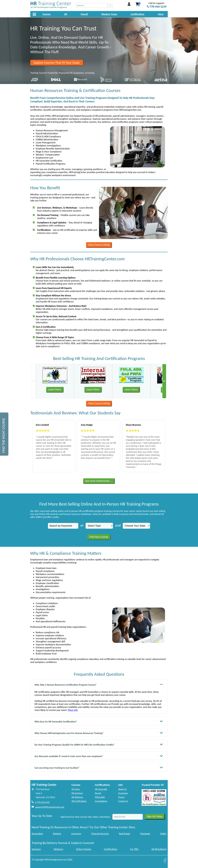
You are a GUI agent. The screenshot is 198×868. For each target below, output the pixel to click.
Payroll (84, 14)
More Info (73, 710)
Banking (57, 834)
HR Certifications (79, 801)
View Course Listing (99, 245)
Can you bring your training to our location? (99, 767)
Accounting (37, 834)
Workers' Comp (109, 14)
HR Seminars (77, 793)
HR (66, 14)
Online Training (84, 849)
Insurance (76, 834)
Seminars (36, 849)
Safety (163, 834)
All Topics (76, 789)
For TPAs (134, 849)
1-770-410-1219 (42, 802)
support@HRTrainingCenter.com (50, 807)
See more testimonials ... (99, 481)
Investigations (101, 801)
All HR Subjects (159, 849)
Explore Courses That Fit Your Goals (57, 63)
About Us (122, 789)
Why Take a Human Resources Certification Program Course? (99, 684)
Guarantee (123, 793)
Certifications (138, 14)
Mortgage (145, 834)
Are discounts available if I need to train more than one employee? (99, 756)
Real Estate (125, 834)
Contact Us (123, 801)
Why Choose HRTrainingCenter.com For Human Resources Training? (99, 733)
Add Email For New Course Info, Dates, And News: (85, 817)
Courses (46, 14)
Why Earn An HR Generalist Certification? (99, 721)
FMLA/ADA (100, 797)
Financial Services (100, 834)
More (161, 14)
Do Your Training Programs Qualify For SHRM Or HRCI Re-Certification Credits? (99, 744)
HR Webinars (77, 797)
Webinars (58, 849)
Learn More (55, 389)
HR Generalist (101, 789)
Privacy (121, 797)
